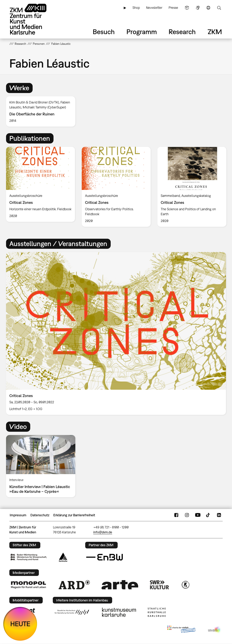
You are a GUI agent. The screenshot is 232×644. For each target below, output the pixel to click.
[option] (42, 111)
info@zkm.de (103, 532)
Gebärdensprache (198, 8)
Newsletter (154, 8)
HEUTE (20, 624)
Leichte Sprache (187, 8)
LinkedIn (219, 515)
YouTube (198, 515)
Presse (173, 8)
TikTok (208, 515)
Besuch (104, 32)
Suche (219, 8)
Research (182, 32)
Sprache (208, 8)
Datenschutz (40, 515)
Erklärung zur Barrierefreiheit (74, 515)
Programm (142, 32)
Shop (136, 8)
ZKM (215, 32)
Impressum (18, 515)
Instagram (187, 515)
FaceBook (176, 515)
